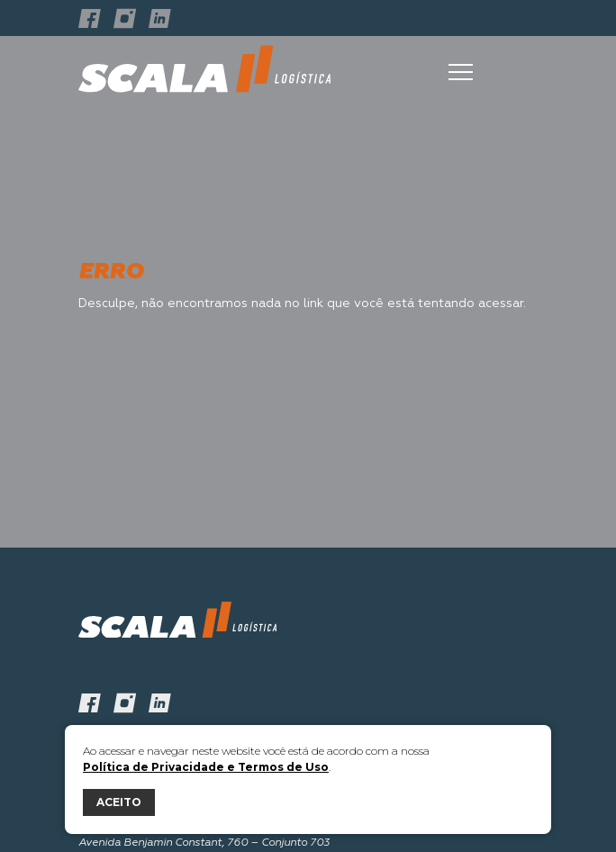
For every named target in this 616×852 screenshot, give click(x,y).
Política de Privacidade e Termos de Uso (206, 767)
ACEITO (119, 802)
